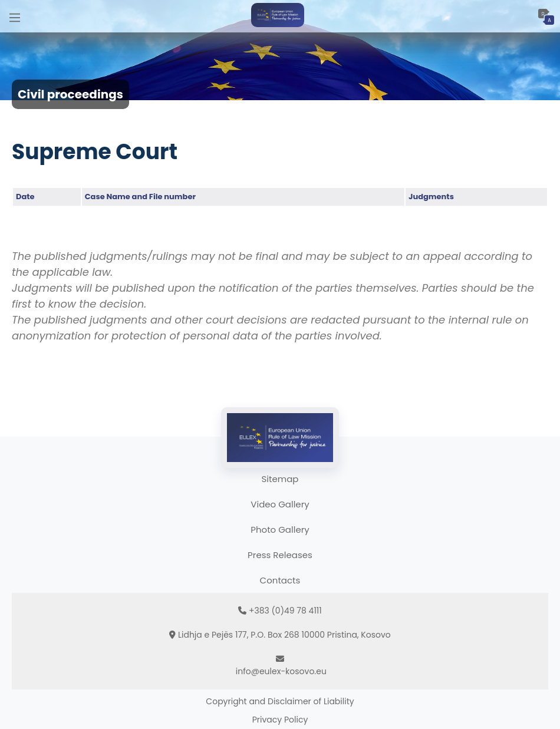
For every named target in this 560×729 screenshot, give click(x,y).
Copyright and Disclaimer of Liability (280, 701)
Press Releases (280, 555)
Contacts (280, 580)
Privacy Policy (280, 720)
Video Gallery (280, 504)
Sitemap (280, 479)
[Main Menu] (15, 16)
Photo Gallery (280, 530)
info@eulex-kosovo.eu (281, 671)
